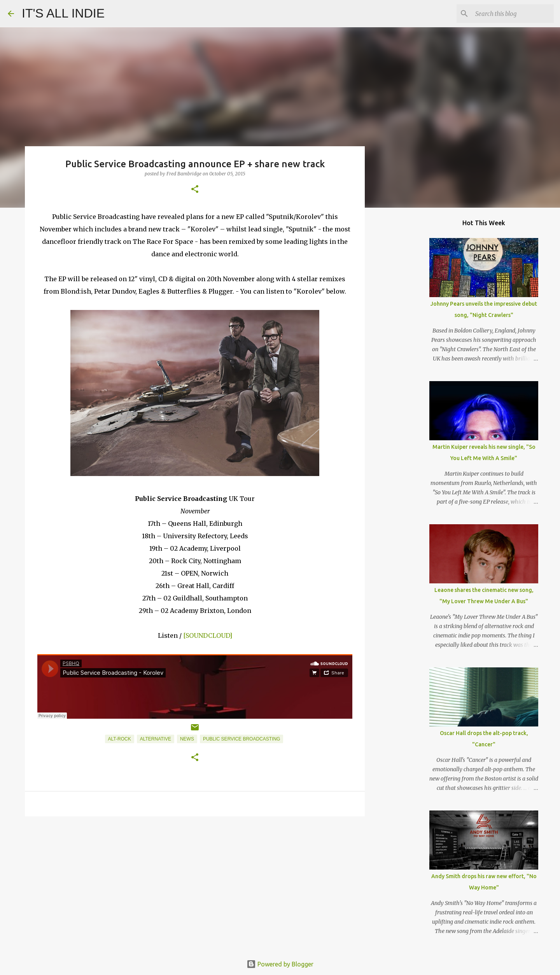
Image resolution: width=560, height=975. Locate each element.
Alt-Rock (120, 739)
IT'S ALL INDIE (63, 13)
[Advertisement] (195, 882)
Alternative (156, 739)
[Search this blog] (513, 14)
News (187, 739)
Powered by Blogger (280, 964)
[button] (195, 190)
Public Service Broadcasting (242, 739)
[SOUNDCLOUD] (208, 635)
